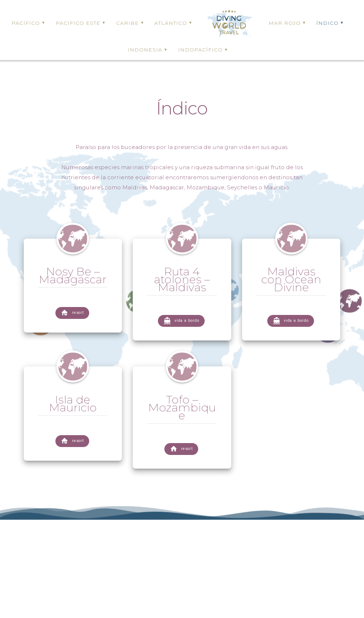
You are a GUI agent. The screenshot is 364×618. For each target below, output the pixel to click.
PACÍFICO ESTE (78, 23)
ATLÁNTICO (171, 23)
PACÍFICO (26, 23)
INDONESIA (145, 50)
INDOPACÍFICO (200, 50)
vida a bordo (181, 321)
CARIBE (128, 23)
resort (72, 313)
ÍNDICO (327, 23)
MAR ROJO (285, 23)
